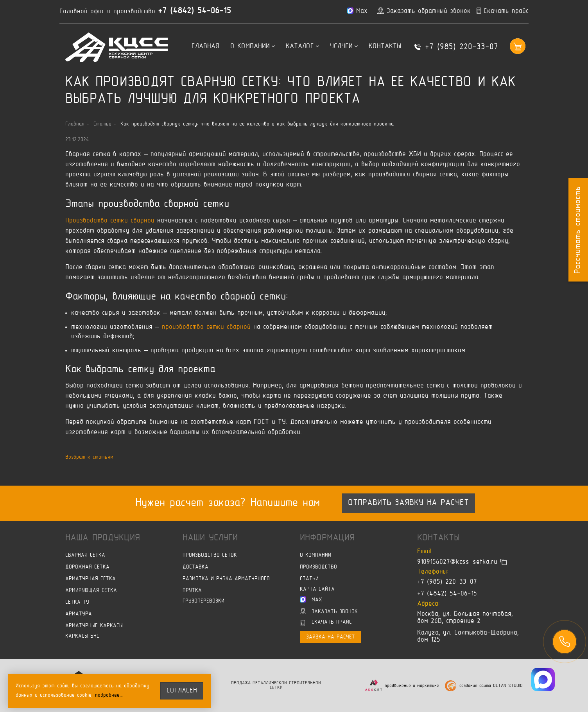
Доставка (195, 567)
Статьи (309, 579)
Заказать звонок (329, 611)
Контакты (385, 47)
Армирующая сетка (91, 591)
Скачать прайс (326, 623)
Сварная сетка (85, 555)
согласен (182, 691)
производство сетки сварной (206, 327)
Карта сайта (317, 589)
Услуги (344, 47)
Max (311, 599)
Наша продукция (103, 538)
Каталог (302, 47)
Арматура (79, 614)
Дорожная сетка (87, 567)
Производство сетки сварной (110, 221)
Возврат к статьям (89, 457)
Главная (205, 47)
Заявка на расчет (331, 637)
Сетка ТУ (77, 602)
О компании (253, 47)
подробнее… (109, 695)
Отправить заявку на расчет (408, 503)
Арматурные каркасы (94, 626)
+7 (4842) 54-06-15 (195, 11)
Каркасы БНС (82, 636)
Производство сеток (210, 555)
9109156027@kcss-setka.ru (457, 562)
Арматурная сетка (91, 579)
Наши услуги (210, 538)
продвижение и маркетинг (412, 686)
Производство (318, 567)
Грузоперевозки (203, 601)
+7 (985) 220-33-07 (462, 47)
